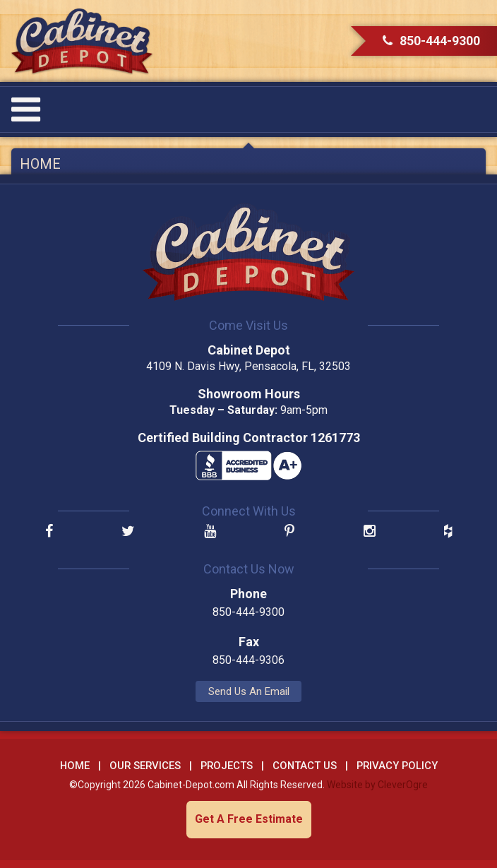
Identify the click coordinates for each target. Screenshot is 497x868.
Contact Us (305, 766)
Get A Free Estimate (249, 819)
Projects (227, 766)
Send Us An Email (249, 691)
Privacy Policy (397, 766)
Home (40, 164)
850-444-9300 (431, 41)
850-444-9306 (248, 660)
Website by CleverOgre (377, 785)
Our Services (145, 766)
